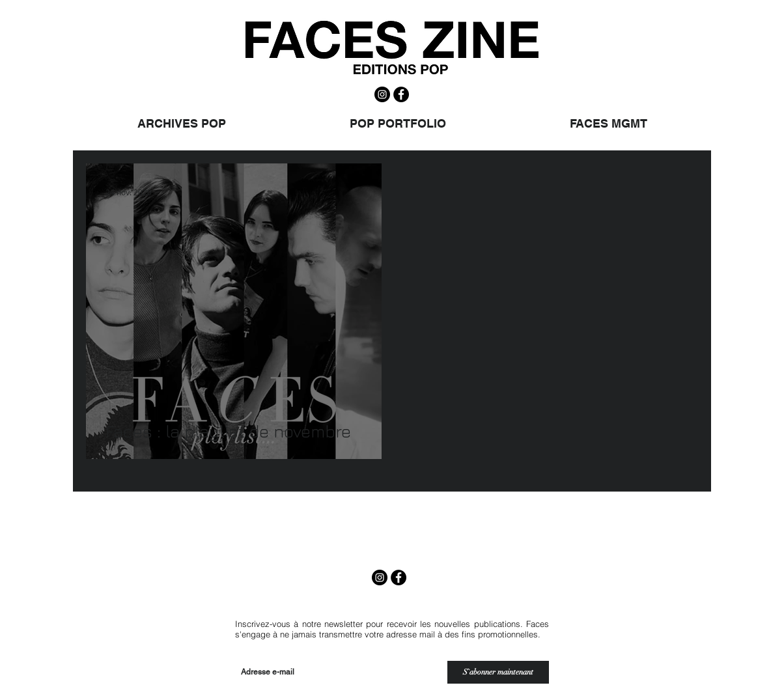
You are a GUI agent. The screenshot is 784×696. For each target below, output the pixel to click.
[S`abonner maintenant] (498, 672)
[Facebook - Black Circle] (401, 94)
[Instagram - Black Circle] (382, 94)
